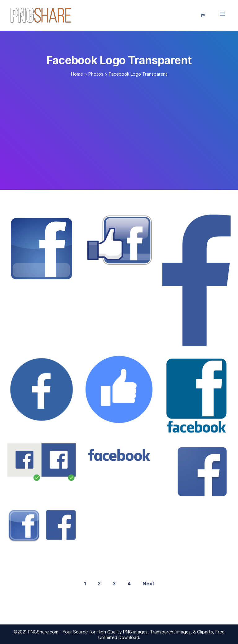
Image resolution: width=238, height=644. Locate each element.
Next (148, 584)
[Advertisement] (119, 131)
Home (77, 74)
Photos (96, 74)
